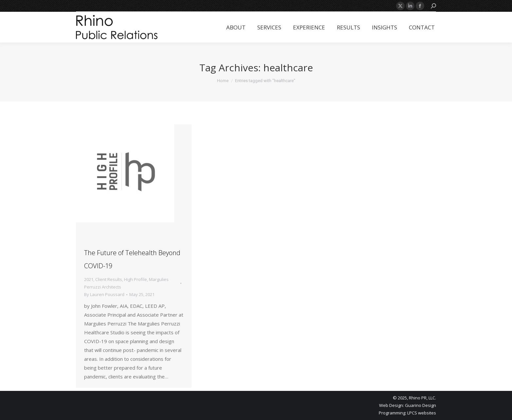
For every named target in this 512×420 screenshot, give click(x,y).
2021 (89, 279)
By (104, 294)
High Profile (136, 279)
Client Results (109, 279)
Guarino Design (421, 405)
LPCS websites (422, 413)
